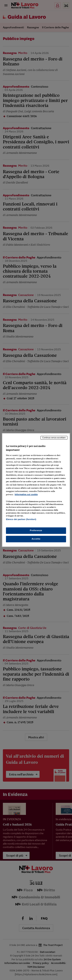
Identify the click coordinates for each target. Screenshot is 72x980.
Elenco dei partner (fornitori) (21, 519)
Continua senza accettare (54, 438)
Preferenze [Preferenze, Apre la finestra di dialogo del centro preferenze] (36, 531)
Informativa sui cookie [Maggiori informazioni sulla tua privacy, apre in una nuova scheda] (26, 494)
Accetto (36, 539)
